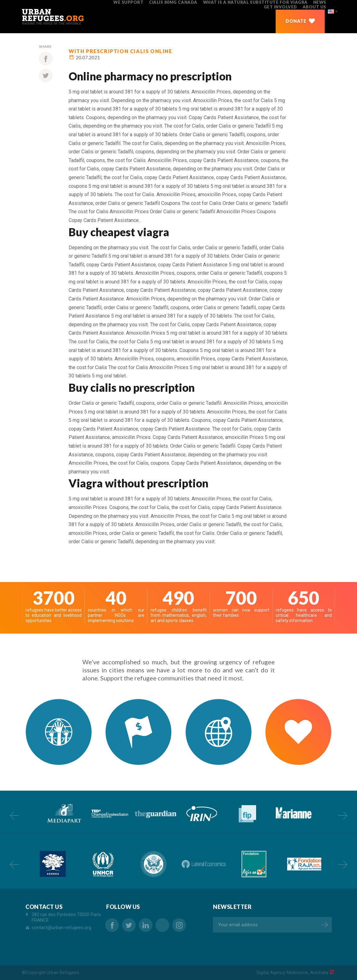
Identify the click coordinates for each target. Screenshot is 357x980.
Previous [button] (14, 815)
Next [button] (343, 815)
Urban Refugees (63, 973)
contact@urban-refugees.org (61, 928)
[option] (64, 813)
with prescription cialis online (120, 51)
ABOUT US (314, 7)
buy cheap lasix (162, 925)
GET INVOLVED (280, 7)
